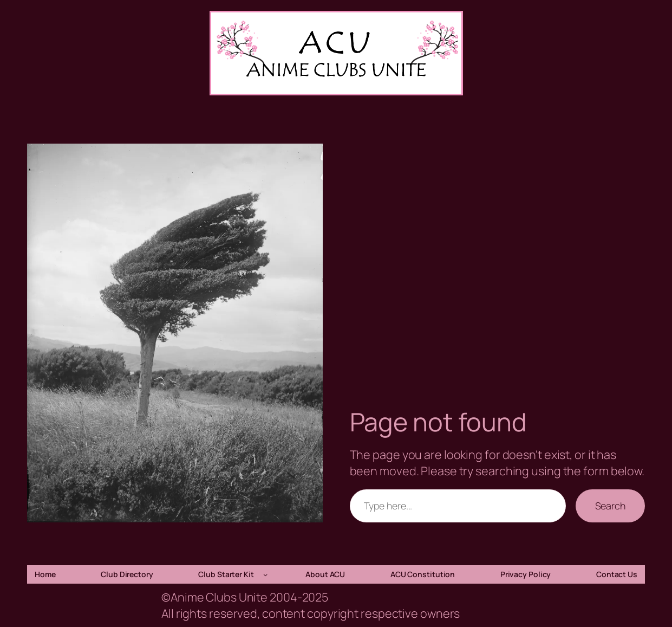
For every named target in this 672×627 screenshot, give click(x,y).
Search (610, 506)
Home (45, 574)
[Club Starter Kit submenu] (265, 574)
